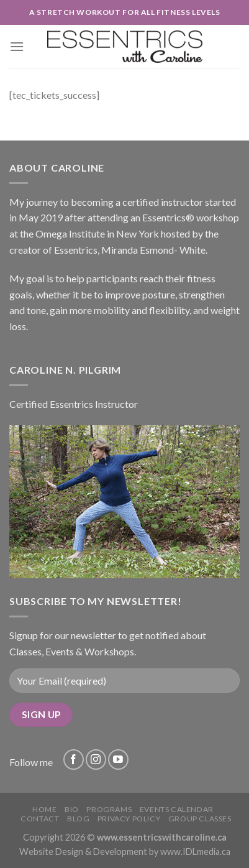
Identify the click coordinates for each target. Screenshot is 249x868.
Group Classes (200, 819)
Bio (72, 809)
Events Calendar (177, 809)
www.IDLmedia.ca (195, 852)
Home (44, 809)
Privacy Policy (129, 819)
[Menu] (17, 46)
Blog (78, 819)
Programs (109, 809)
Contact (40, 819)
